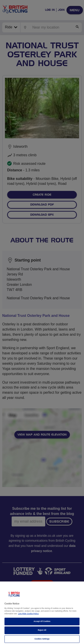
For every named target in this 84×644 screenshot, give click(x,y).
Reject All (42, 630)
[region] (42, 613)
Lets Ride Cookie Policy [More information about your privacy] (28, 614)
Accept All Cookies (42, 621)
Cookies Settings (42, 639)
